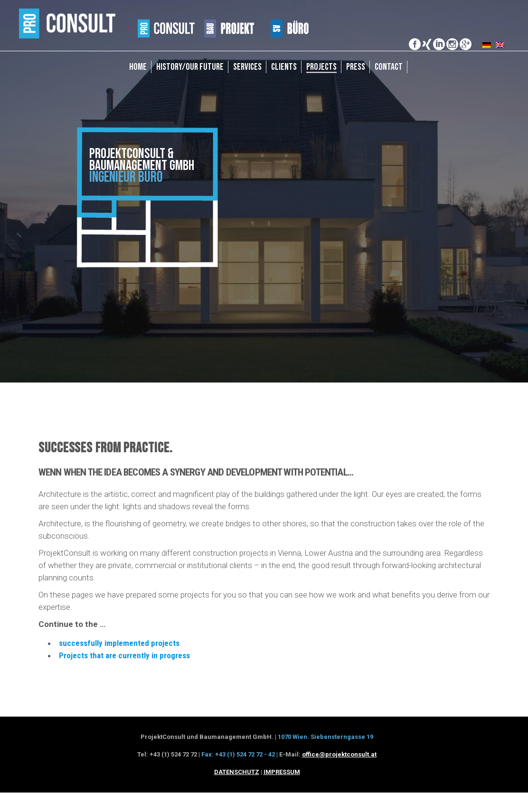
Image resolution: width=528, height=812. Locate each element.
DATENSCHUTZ (237, 772)
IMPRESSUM (282, 772)
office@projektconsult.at (339, 754)
